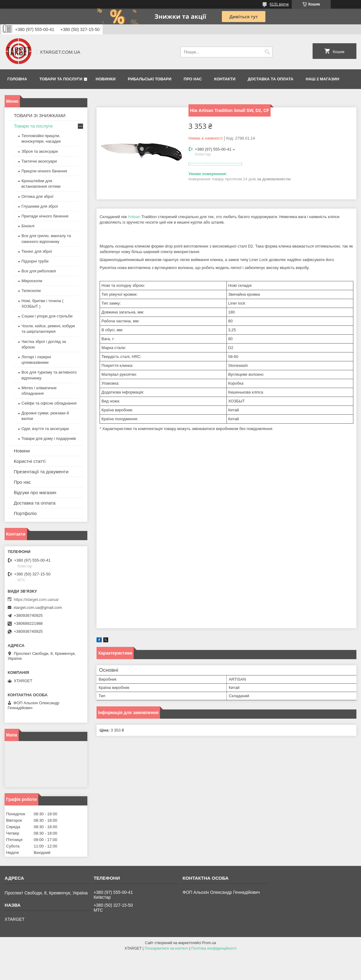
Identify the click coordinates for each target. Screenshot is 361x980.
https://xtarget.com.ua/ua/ (36, 600)
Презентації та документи (41, 472)
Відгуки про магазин (35, 492)
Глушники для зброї (40, 206)
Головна (17, 79)
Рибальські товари (150, 79)
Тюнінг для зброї (37, 251)
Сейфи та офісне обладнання (49, 403)
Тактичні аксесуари (39, 161)
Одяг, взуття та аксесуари (45, 429)
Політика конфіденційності (214, 948)
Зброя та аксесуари (40, 151)
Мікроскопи (32, 281)
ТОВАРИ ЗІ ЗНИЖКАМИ (40, 115)
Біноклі (28, 226)
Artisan (134, 217)
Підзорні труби (35, 261)
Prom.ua (209, 943)
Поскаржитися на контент (166, 948)
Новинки (106, 79)
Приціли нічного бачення (44, 171)
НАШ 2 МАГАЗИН (322, 79)
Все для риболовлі (39, 271)
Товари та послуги (61, 79)
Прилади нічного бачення (45, 216)
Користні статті (30, 461)
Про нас (193, 79)
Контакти (225, 79)
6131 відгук (279, 4)
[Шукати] (267, 52)
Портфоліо (25, 513)
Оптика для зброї (37, 196)
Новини (22, 451)
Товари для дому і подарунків (49, 438)
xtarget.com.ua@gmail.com (38, 607)
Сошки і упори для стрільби (47, 316)
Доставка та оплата (270, 79)
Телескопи (31, 291)
